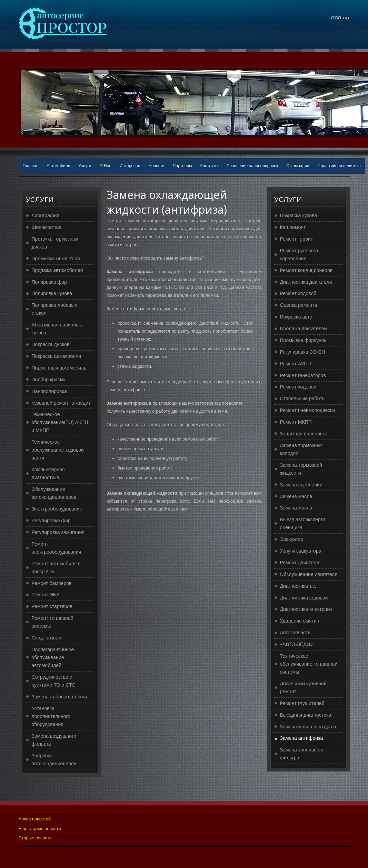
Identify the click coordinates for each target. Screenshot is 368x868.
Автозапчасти (295, 633)
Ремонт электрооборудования (57, 548)
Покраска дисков (51, 344)
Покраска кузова (299, 215)
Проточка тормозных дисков (55, 243)
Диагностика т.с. (298, 586)
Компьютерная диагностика (48, 473)
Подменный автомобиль (59, 368)
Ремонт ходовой (298, 293)
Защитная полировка (304, 434)
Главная (31, 166)
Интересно (130, 166)
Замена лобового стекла (59, 697)
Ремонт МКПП (296, 422)
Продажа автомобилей (57, 270)
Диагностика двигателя (306, 282)
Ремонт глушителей (302, 703)
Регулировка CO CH (303, 352)
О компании (298, 166)
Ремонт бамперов (52, 583)
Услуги (85, 166)
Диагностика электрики (306, 609)
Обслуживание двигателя (309, 574)
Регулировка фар (51, 521)
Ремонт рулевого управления (299, 255)
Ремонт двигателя (300, 563)
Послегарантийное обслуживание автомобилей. (53, 657)
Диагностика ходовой (304, 598)
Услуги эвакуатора (301, 551)
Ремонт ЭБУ (46, 595)
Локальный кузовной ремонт (303, 688)
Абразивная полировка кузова (58, 329)
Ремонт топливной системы (53, 622)
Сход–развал (47, 638)
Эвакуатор (292, 539)
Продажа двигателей (304, 329)
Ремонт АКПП (296, 364)
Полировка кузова (52, 293)
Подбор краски (48, 380)
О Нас (105, 166)
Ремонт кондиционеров (306, 270)
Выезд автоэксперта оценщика (303, 523)
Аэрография (46, 215)
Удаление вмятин (300, 621)
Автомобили (58, 166)
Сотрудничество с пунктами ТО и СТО (54, 681)
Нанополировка (49, 391)
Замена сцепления (301, 485)
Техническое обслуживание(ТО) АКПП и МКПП (60, 422)
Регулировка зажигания (58, 532)
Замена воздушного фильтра (54, 740)
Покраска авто (296, 317)
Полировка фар (49, 282)
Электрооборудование (57, 509)
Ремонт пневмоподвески (308, 410)
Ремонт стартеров (52, 606)
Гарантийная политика (339, 166)
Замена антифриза (302, 738)
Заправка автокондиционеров (54, 760)
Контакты (209, 166)
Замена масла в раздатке (309, 727)
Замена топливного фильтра (302, 754)
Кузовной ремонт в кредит (61, 403)
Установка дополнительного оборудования (51, 716)
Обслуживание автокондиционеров (54, 493)
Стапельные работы (303, 398)
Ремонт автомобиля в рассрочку (56, 568)
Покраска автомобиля (56, 356)
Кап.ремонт (293, 227)
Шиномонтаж (46, 227)
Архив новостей (35, 819)
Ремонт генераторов (303, 375)
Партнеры (182, 166)
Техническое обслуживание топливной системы (309, 664)
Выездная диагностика (306, 715)
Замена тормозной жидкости (301, 469)
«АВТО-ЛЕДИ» (296, 644)
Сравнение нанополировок (252, 166)
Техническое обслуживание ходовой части (58, 450)
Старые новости (35, 838)
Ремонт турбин (297, 239)
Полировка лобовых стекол (54, 309)
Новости (156, 166)
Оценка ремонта (299, 305)
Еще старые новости (40, 829)
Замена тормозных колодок (301, 449)
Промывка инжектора (56, 259)
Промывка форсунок (303, 340)
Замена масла (296, 496)
